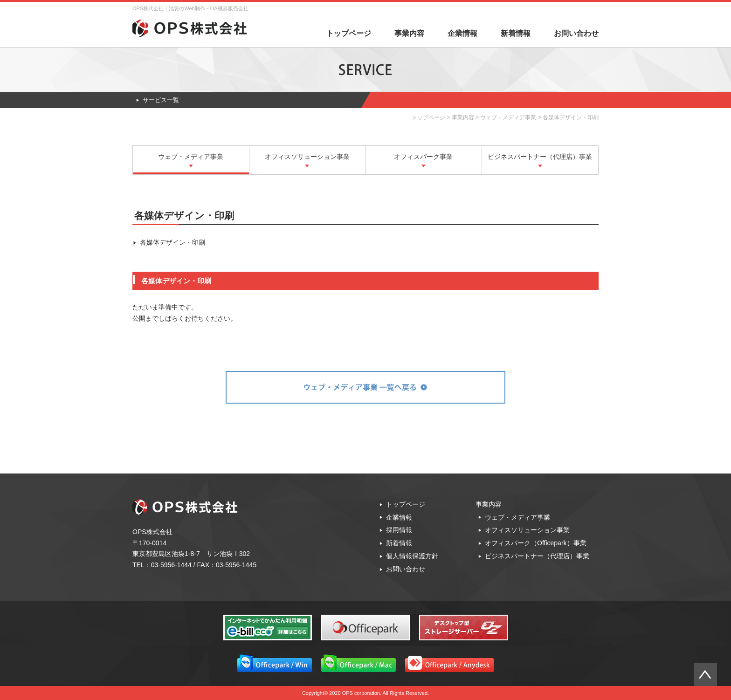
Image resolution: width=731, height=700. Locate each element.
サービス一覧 (161, 100)
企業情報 (462, 33)
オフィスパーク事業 (423, 157)
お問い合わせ (576, 33)
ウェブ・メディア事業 (508, 117)
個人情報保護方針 (412, 556)
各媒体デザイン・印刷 (172, 242)
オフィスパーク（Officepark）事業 (536, 543)
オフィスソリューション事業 (307, 157)
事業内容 (409, 33)
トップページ (349, 33)
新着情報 (516, 33)
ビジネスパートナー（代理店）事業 (540, 157)
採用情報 (399, 530)
